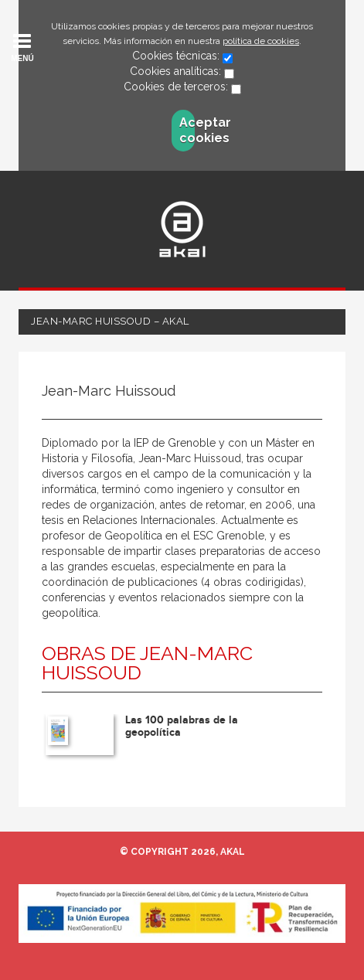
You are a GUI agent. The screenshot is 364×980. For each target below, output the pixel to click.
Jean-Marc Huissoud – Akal (110, 321)
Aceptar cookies (187, 130)
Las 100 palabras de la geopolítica (182, 726)
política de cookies (261, 41)
